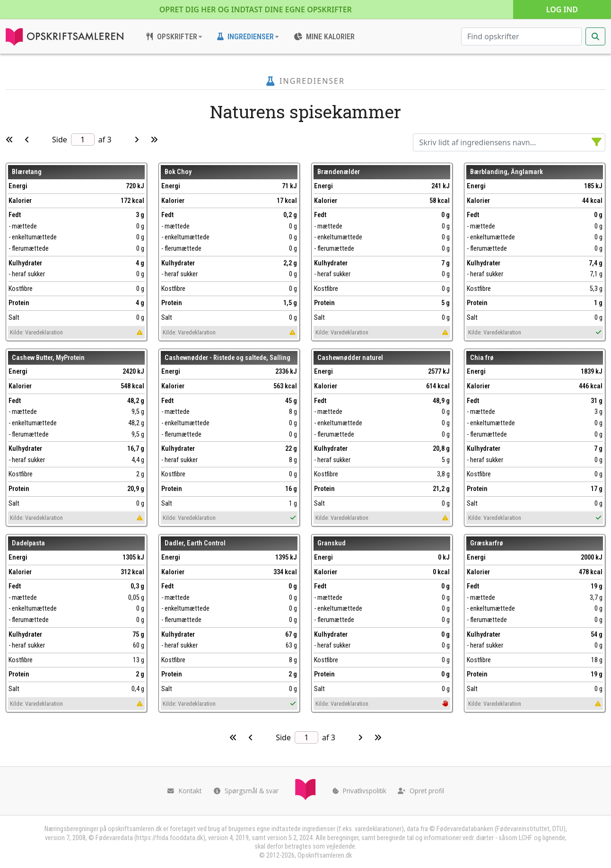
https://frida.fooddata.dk (170, 838)
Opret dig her (256, 9)
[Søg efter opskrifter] (521, 36)
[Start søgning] (595, 36)
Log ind (562, 9)
